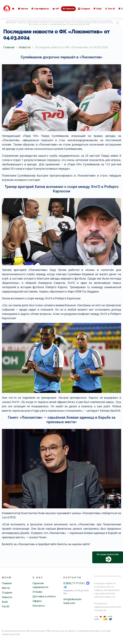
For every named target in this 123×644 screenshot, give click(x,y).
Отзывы (37, 592)
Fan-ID (6, 606)
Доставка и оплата (44, 596)
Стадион (7, 593)
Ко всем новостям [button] (108, 557)
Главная (7, 583)
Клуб (5, 602)
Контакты (39, 606)
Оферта (37, 601)
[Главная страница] (7, 9)
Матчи (6, 588)
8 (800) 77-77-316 (74, 583)
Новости (7, 597)
